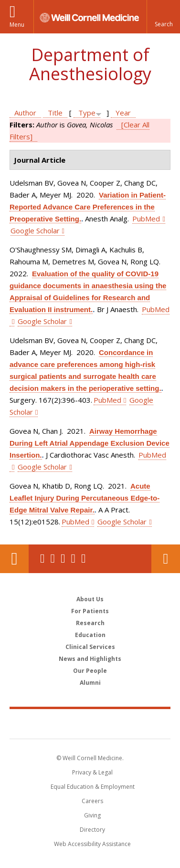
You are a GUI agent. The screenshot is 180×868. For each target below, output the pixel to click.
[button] (163, 17)
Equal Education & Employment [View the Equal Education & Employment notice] (93, 787)
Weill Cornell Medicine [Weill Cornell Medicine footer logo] (90, 723)
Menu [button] (17, 25)
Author (25, 113)
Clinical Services (90, 647)
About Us (90, 599)
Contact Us (166, 559)
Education (90, 635)
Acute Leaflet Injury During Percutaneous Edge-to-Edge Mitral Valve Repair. (85, 498)
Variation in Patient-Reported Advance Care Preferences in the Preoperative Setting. (88, 207)
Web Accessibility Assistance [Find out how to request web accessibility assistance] (92, 844)
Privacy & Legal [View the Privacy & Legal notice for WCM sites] (92, 772)
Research (90, 623)
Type (87, 113)
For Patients (90, 611)
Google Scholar (35, 230)
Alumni (90, 683)
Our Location (14, 559)
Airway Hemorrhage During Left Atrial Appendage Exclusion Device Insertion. (90, 443)
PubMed (146, 219)
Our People (90, 671)
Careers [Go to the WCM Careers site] (92, 801)
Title (55, 113)
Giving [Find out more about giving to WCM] (92, 815)
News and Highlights (90, 659)
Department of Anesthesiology (90, 64)
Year (123, 113)
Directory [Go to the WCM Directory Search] (92, 830)
